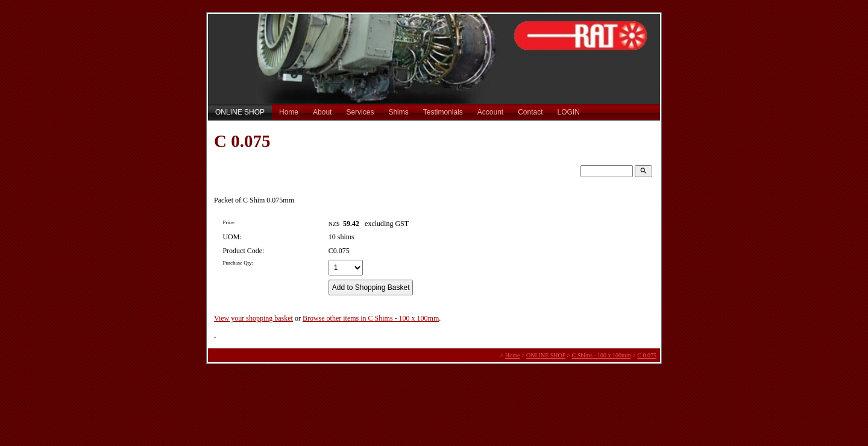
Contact (530, 112)
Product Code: (243, 251)
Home (289, 112)
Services (360, 112)
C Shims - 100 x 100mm (602, 355)
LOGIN (569, 112)
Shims (398, 112)
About (322, 112)
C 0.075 (647, 355)
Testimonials (443, 112)
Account (490, 112)
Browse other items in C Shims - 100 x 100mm (371, 318)
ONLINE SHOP (240, 112)
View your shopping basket (253, 318)
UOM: (232, 237)
